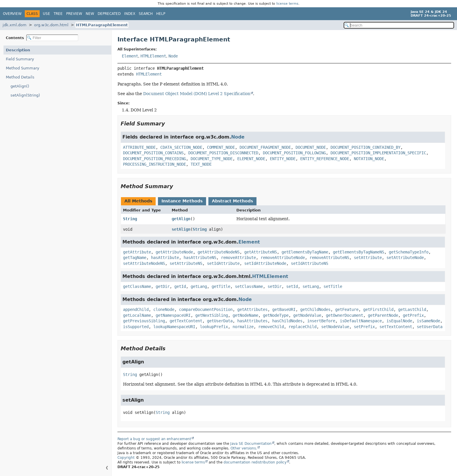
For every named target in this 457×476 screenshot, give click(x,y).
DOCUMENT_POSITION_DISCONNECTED (223, 153)
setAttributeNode (405, 258)
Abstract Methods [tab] (232, 201)
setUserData (430, 327)
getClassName (137, 286)
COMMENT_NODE (221, 147)
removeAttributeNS (329, 258)
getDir (163, 286)
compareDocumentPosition (206, 309)
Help (161, 14)
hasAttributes (252, 321)
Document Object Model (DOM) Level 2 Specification (197, 94)
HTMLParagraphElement (102, 25)
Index (130, 14)
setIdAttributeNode (265, 263)
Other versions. (244, 448)
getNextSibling (212, 315)
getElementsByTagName (305, 252)
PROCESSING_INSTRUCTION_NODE (154, 164)
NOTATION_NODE (369, 159)
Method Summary (23, 68)
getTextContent (186, 321)
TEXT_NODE (201, 164)
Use (46, 14)
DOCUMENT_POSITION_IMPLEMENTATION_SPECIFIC (378, 153)
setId (292, 286)
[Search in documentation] (399, 25)
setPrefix (364, 327)
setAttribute (368, 258)
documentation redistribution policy (255, 462)
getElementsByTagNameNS (358, 252)
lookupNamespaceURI (174, 327)
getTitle (221, 286)
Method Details (20, 77)
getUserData (220, 321)
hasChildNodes (287, 321)
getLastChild (412, 309)
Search (146, 14)
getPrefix (413, 315)
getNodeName (245, 315)
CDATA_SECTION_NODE (181, 147)
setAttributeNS (186, 263)
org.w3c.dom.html (51, 25)
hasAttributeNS (200, 258)
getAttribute (137, 252)
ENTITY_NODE (283, 159)
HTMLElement (153, 56)
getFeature (347, 309)
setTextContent (396, 327)
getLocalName (137, 315)
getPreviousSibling (144, 321)
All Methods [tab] (138, 201)
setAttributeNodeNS (144, 263)
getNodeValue (307, 315)
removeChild (271, 327)
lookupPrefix (214, 327)
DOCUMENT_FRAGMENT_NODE (265, 147)
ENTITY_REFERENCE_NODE (325, 159)
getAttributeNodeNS (219, 252)
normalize (243, 327)
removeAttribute (238, 258)
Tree (58, 14)
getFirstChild (378, 309)
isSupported (136, 327)
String (130, 219)
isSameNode (428, 321)
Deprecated (109, 14)
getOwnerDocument (344, 315)
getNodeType (276, 315)
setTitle (333, 286)
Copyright (126, 458)
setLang (311, 286)
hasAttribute (165, 258)
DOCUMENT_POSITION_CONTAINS (153, 153)
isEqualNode (399, 321)
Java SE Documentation (251, 444)
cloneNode (164, 309)
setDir (275, 286)
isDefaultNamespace (361, 321)
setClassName (249, 286)
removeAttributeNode (283, 258)
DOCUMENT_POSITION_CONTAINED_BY (365, 147)
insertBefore (321, 321)
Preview (74, 14)
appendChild (136, 309)
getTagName (135, 258)
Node (173, 56)
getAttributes (252, 309)
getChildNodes (315, 309)
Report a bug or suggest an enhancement (154, 439)
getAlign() (20, 86)
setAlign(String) (25, 95)
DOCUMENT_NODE (311, 147)
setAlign (181, 229)
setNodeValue (335, 327)
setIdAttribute (223, 263)
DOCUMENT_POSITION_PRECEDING (154, 159)
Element (130, 56)
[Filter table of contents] (52, 38)
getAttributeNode (174, 252)
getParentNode (383, 315)
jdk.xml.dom (15, 25)
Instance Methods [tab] (182, 201)
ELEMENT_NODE (251, 159)
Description (18, 50)
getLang (199, 286)
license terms (287, 4)
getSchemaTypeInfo (409, 252)
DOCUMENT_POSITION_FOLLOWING (294, 153)
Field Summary (20, 59)
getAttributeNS (261, 252)
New (90, 14)
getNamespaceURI (173, 315)
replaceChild (303, 327)
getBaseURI (284, 309)
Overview (12, 14)
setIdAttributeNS (310, 263)
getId (180, 286)
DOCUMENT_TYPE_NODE (212, 159)
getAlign (181, 219)
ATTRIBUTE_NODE (139, 147)
